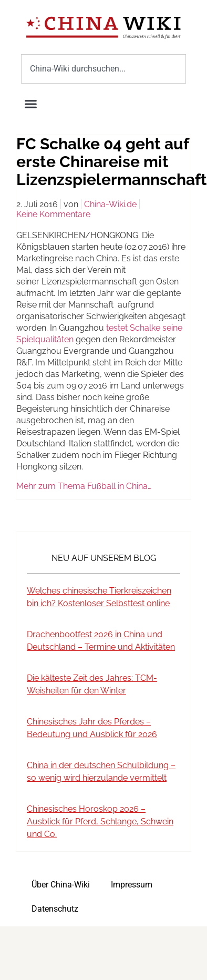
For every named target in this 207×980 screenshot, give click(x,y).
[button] (31, 104)
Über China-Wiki (61, 885)
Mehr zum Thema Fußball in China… (84, 486)
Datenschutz (55, 909)
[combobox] (103, 69)
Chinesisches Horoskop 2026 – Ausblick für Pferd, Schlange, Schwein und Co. (100, 821)
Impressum (132, 885)
